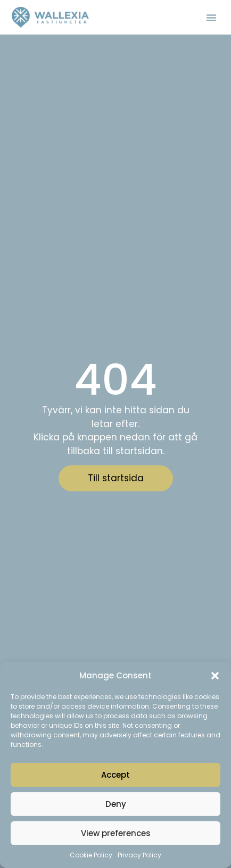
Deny (116, 804)
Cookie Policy (91, 855)
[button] (215, 676)
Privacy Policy (139, 855)
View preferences (116, 833)
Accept (115, 775)
